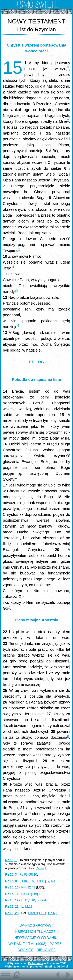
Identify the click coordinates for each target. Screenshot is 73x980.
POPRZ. (56, 944)
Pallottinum (36, 963)
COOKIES (26, 950)
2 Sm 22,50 (27, 881)
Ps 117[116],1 (31, 894)
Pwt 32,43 (28, 887)
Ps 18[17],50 (46, 881)
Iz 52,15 (27, 907)
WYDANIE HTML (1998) (27, 944)
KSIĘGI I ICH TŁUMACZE (35, 932)
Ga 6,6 (53, 913)
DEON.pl (62, 967)
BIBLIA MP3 (46, 950)
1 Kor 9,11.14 (37, 913)
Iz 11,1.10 (28, 900)
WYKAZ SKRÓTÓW (35, 926)
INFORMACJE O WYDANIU (35, 938)
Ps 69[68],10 (28, 875)
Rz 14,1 (41, 868)
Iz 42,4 (41, 900)
